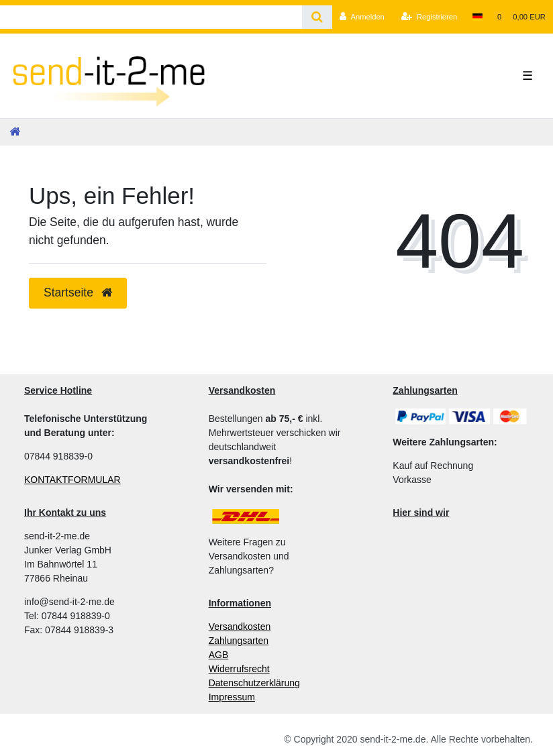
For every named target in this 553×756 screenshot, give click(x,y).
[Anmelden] (362, 17)
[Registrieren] (429, 17)
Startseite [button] (78, 292)
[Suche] (317, 17)
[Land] (477, 17)
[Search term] (151, 17)
